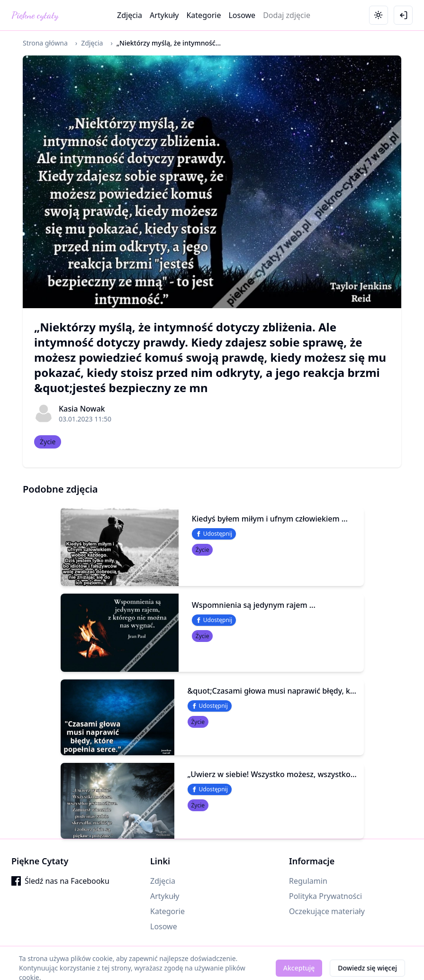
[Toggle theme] (379, 15)
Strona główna (45, 43)
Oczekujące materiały (327, 911)
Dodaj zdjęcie (287, 15)
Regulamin (308, 881)
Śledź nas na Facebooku (60, 881)
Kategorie (203, 15)
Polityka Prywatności (325, 896)
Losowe (242, 15)
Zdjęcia (130, 15)
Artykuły (164, 15)
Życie (48, 442)
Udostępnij (214, 534)
